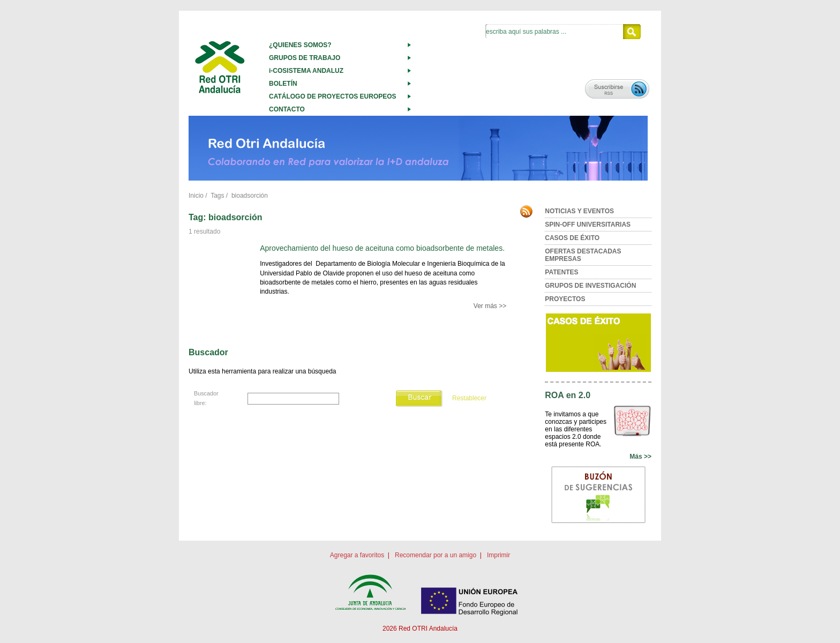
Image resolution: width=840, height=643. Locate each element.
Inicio (196, 196)
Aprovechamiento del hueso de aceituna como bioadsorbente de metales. (382, 248)
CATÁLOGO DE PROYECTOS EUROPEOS (333, 96)
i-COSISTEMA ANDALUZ (306, 71)
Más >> (640, 457)
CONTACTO (287, 109)
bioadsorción (250, 196)
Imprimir (498, 555)
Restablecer (469, 398)
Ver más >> (490, 306)
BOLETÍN (283, 84)
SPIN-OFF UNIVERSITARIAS (588, 225)
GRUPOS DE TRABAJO (305, 58)
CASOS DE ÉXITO (572, 238)
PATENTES (561, 272)
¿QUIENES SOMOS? (300, 45)
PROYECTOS (565, 299)
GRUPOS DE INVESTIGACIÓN (590, 286)
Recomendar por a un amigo (436, 555)
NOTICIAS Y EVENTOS (579, 211)
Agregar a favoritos (357, 555)
